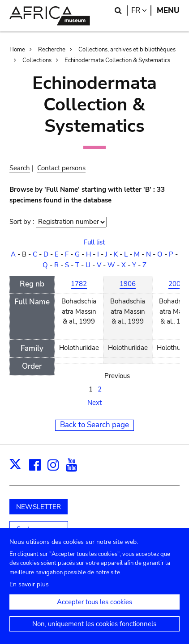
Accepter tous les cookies (94, 610)
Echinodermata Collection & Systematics (117, 60)
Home (17, 50)
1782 (79, 284)
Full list (94, 242)
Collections (37, 60)
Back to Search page (94, 425)
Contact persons (61, 168)
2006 (176, 284)
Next (94, 403)
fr (141, 11)
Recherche (52, 50)
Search (20, 168)
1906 (128, 284)
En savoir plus (29, 592)
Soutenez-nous (39, 529)
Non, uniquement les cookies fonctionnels (94, 631)
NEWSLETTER (39, 507)
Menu (168, 11)
